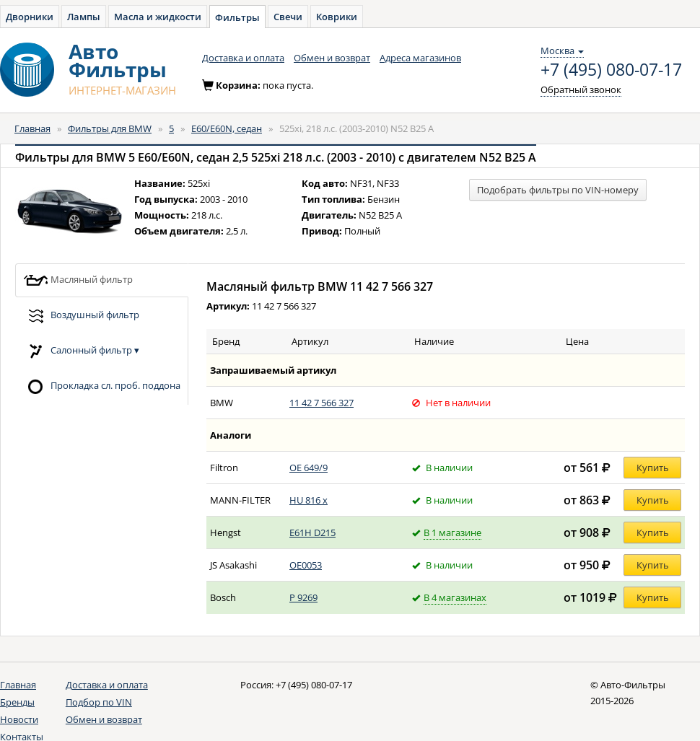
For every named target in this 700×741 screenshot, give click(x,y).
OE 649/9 (309, 468)
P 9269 (303, 597)
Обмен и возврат (332, 58)
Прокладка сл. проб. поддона (102, 386)
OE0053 (306, 565)
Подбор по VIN (99, 702)
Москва (562, 51)
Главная (32, 128)
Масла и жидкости (158, 17)
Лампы (84, 17)
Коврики (337, 17)
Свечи (288, 17)
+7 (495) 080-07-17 (611, 70)
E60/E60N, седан (227, 128)
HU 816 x (309, 500)
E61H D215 (312, 532)
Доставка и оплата (243, 58)
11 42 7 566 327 (321, 403)
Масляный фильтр (78, 280)
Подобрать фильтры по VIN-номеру (558, 190)
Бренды (17, 702)
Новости (19, 719)
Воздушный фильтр (81, 316)
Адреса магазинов (420, 58)
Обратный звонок (581, 89)
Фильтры (237, 17)
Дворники (30, 17)
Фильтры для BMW (110, 128)
